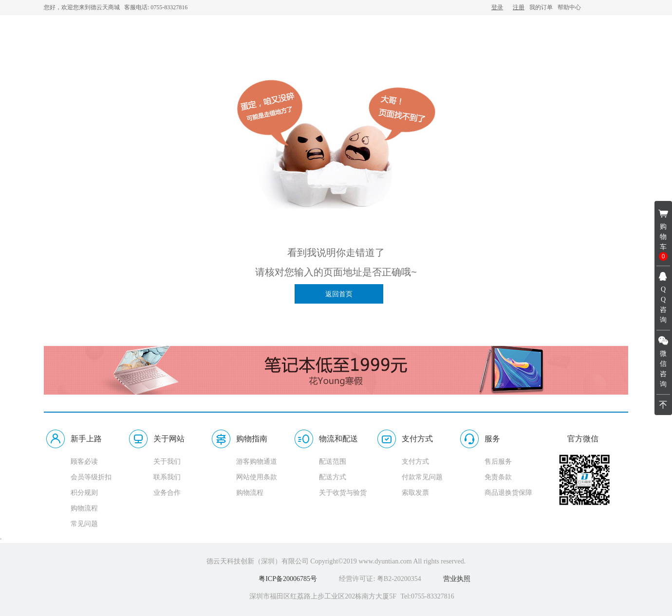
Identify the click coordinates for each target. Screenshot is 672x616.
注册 (519, 7)
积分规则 (84, 493)
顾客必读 (84, 462)
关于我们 (167, 462)
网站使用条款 (257, 477)
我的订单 (541, 7)
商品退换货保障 (508, 493)
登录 (497, 7)
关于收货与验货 (343, 493)
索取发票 (415, 493)
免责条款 (498, 477)
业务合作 (167, 493)
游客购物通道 (257, 462)
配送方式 (333, 477)
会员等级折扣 (91, 477)
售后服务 (498, 462)
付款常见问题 (422, 477)
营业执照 (457, 579)
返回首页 (339, 294)
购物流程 (84, 508)
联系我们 (167, 477)
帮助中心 (569, 7)
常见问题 (84, 524)
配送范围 (333, 462)
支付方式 (415, 462)
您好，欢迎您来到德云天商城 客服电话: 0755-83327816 (116, 7)
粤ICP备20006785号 (288, 579)
